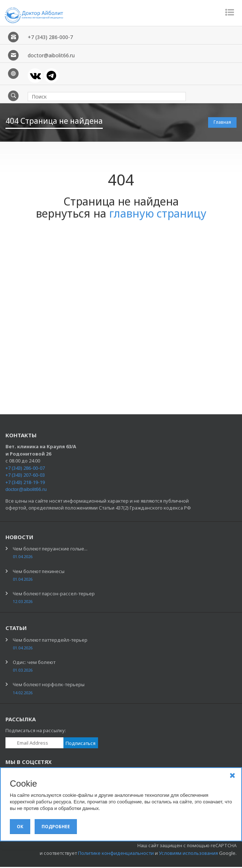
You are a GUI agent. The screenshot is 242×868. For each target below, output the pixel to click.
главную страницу (158, 214)
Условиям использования (188, 854)
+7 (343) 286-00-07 (25, 469)
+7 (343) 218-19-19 (25, 483)
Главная (222, 123)
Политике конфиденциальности (116, 854)
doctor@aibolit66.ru (26, 490)
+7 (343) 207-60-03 (25, 476)
